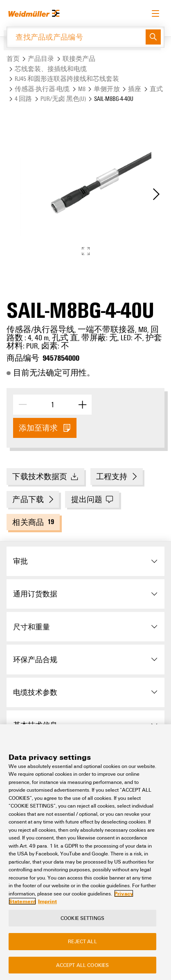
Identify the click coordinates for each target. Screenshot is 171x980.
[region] (85, 852)
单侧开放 (107, 89)
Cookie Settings (82, 918)
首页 (13, 59)
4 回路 (23, 99)
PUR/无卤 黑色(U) (63, 99)
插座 (135, 89)
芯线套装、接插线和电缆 (51, 69)
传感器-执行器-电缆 (42, 89)
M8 (82, 89)
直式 (156, 89)
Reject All (82, 941)
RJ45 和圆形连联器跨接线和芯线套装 (67, 79)
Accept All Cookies (82, 965)
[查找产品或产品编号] (76, 37)
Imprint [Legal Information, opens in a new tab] (47, 901)
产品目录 (41, 59)
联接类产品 (79, 59)
